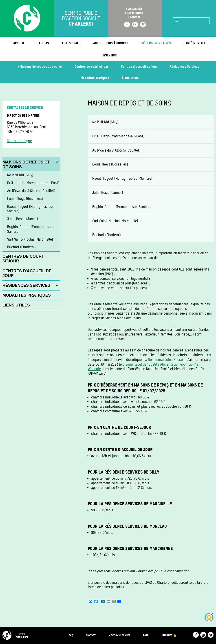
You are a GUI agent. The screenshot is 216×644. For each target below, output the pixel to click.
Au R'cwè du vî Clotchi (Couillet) (116, 150)
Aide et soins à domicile (111, 43)
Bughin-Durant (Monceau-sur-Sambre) (121, 207)
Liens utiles (135, 13)
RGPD (146, 635)
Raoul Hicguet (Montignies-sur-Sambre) (122, 178)
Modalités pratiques (95, 78)
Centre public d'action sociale (81, 18)
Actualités (135, 9)
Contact (135, 17)
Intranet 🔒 (169, 635)
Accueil (19, 43)
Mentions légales (119, 635)
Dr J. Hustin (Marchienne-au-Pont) (118, 136)
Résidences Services (184, 66)
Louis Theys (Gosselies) (110, 164)
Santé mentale (195, 43)
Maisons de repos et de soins (41, 66)
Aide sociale (71, 43)
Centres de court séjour (91, 66)
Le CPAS (43, 43)
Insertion (109, 55)
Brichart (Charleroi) (107, 235)
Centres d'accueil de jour (139, 66)
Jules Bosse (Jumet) (108, 193)
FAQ (71, 635)
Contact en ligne (19, 141)
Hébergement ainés (156, 43)
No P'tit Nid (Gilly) (105, 122)
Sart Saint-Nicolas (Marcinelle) (115, 221)
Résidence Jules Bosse (165, 360)
